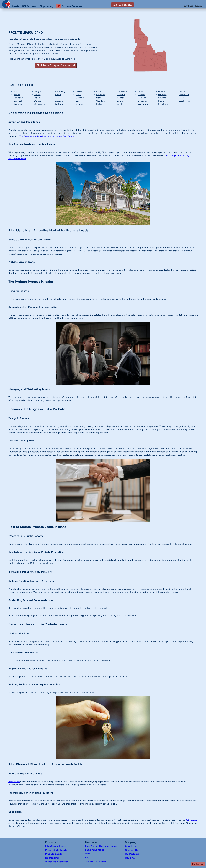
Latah (120, 101)
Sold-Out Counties (96, 861)
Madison (142, 98)
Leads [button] (16, 6)
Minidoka (142, 101)
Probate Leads (54, 854)
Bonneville (40, 104)
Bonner (38, 101)
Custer (79, 101)
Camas (58, 98)
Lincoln (141, 95)
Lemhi (120, 104)
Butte (58, 95)
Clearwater (81, 98)
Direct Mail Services (57, 862)
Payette (162, 98)
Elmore (79, 104)
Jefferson (122, 91)
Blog (88, 854)
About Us (130, 846)
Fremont (101, 95)
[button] (198, 864)
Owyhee (162, 95)
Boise (37, 98)
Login (199, 6)
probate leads (73, 39)
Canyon (59, 101)
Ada (16, 91)
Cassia (79, 91)
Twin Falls (184, 95)
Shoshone (163, 104)
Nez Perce (143, 104)
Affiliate (189, 6)
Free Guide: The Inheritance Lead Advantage (101, 848)
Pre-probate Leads (56, 850)
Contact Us (132, 850)
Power (161, 101)
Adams (17, 95)
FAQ (87, 858)
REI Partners (29, 6)
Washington (185, 101)
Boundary (60, 91)
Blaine (37, 95)
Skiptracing (46, 6)
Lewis (141, 91)
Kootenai (122, 98)
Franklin (100, 91)
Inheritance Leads (56, 846)
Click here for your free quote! (56, 65)
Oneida (162, 91)
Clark (78, 95)
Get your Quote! (123, 5)
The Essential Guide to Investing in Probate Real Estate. (47, 136)
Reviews (130, 858)
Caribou (59, 104)
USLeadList (14, 782)
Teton (182, 91)
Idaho (99, 104)
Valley (182, 98)
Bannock (18, 98)
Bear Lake (19, 101)
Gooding (101, 101)
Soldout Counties (69, 6)
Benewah (18, 104)
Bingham (39, 91)
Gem (99, 98)
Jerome (121, 95)
